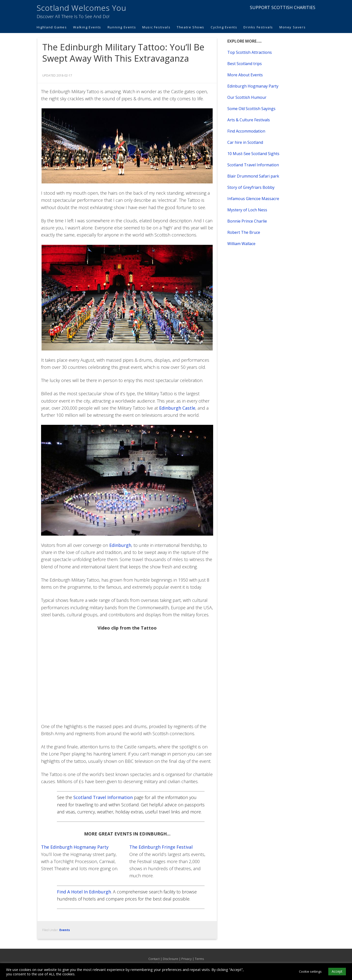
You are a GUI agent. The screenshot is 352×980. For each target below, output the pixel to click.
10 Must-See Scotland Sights (253, 154)
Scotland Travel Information (103, 797)
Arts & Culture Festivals (249, 120)
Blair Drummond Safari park (253, 176)
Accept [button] (337, 971)
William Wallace (241, 244)
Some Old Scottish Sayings (251, 109)
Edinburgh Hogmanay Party (253, 86)
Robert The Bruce (244, 232)
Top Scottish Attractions (250, 52)
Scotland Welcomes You (82, 8)
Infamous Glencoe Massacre (253, 199)
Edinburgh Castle (177, 408)
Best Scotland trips (245, 64)
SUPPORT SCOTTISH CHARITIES (283, 7)
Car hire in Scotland (245, 142)
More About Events (245, 75)
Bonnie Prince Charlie (247, 221)
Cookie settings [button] (310, 971)
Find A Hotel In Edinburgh (84, 892)
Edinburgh (120, 545)
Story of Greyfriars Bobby (251, 187)
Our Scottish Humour (247, 97)
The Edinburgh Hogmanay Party (75, 847)
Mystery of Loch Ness (247, 210)
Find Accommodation (246, 131)
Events (65, 930)
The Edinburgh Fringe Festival (161, 847)
